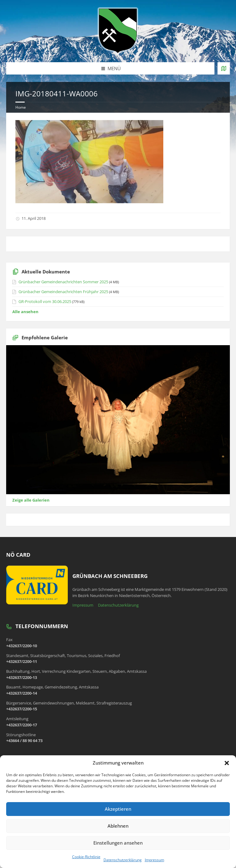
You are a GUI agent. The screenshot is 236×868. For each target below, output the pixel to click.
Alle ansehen (25, 312)
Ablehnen (118, 826)
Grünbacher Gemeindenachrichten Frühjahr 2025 (63, 292)
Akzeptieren (118, 809)
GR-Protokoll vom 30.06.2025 (45, 301)
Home (21, 107)
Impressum (155, 860)
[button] (227, 763)
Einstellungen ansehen (118, 843)
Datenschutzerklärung (123, 860)
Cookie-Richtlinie (86, 857)
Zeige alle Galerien (31, 500)
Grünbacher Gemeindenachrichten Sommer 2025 (63, 282)
